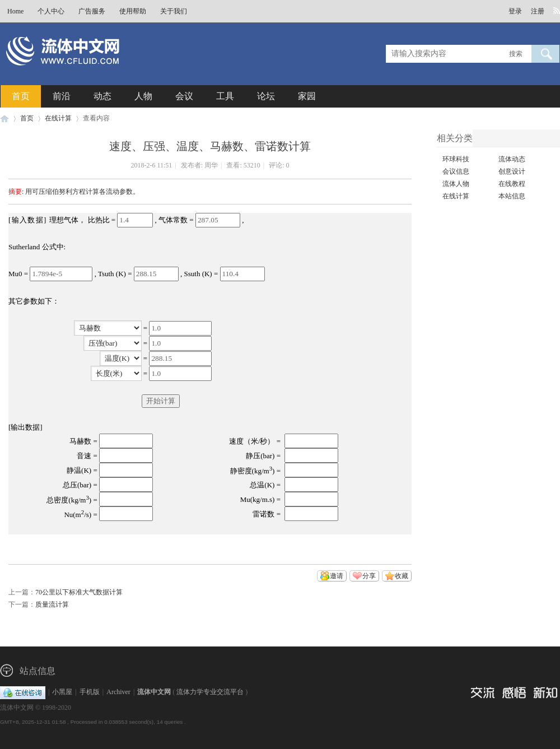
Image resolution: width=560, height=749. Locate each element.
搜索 (516, 54)
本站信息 (512, 196)
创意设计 (512, 171)
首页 (21, 96)
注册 (538, 11)
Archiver (118, 692)
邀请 (337, 576)
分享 (369, 576)
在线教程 (512, 184)
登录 (515, 11)
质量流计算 (52, 604)
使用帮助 (133, 11)
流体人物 (456, 184)
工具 (225, 96)
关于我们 (174, 11)
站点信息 (38, 671)
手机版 (90, 692)
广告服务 (92, 11)
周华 (211, 165)
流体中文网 (4, 118)
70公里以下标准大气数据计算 (79, 592)
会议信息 (456, 171)
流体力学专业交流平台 (210, 692)
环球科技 (456, 159)
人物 (143, 96)
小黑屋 (62, 692)
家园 (307, 96)
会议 (184, 96)
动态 (102, 96)
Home (15, 11)
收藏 (402, 576)
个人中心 (51, 11)
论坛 (266, 96)
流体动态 (512, 159)
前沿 (62, 96)
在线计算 (58, 118)
